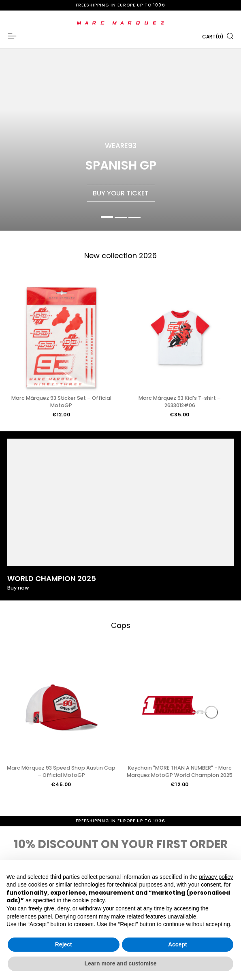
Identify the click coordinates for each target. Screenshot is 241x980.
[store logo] (120, 23)
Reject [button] (64, 944)
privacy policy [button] (216, 877)
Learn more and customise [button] (120, 963)
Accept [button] (178, 944)
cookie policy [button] (89, 900)
